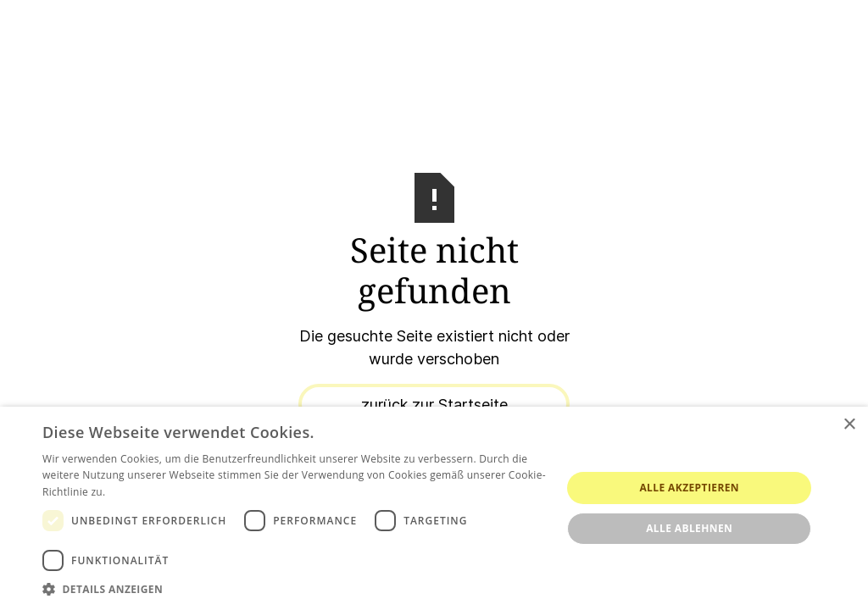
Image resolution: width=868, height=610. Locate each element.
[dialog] (434, 508)
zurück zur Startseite (434, 405)
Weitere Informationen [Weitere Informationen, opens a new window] (165, 492)
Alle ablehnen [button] (689, 528)
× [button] (849, 425)
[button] (294, 589)
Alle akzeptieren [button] (689, 488)
